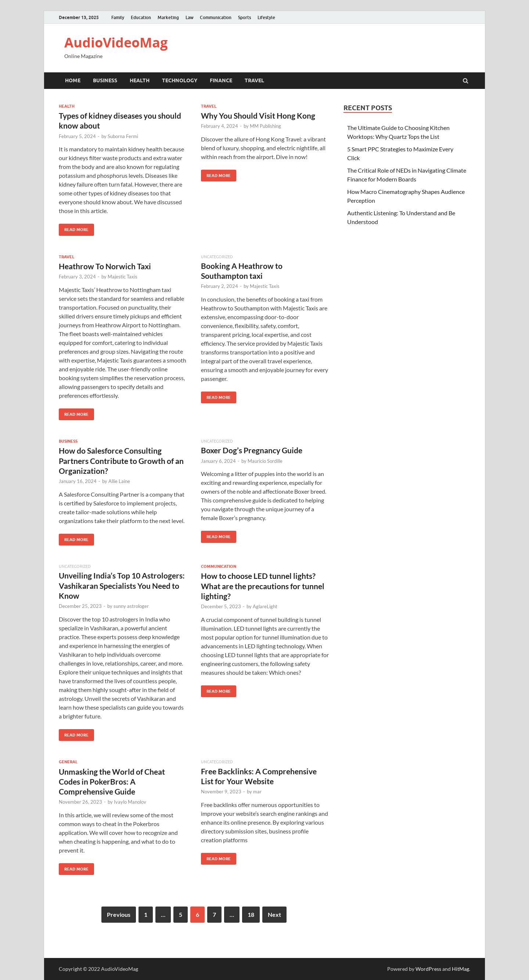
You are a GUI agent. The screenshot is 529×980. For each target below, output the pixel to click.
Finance (221, 80)
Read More (74, 228)
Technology (180, 80)
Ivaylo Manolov (130, 802)
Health (140, 80)
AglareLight (265, 606)
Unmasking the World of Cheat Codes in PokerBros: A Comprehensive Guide (112, 782)
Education (141, 17)
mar (257, 792)
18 (251, 914)
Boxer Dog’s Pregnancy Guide (252, 450)
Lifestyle (266, 17)
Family (118, 17)
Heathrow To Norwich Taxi (105, 266)
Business (105, 80)
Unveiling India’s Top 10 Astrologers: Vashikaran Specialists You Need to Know (122, 586)
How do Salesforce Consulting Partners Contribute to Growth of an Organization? (121, 461)
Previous (119, 914)
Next (274, 914)
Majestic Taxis (123, 277)
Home (73, 80)
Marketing (168, 17)
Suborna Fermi (123, 136)
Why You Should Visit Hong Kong (258, 116)
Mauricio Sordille (265, 461)
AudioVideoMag (116, 42)
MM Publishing (265, 126)
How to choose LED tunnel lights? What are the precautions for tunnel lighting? (263, 586)
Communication (216, 17)
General (68, 762)
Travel (254, 80)
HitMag (460, 969)
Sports (244, 17)
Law (189, 17)
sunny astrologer (131, 606)
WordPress (428, 969)
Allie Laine (119, 481)
